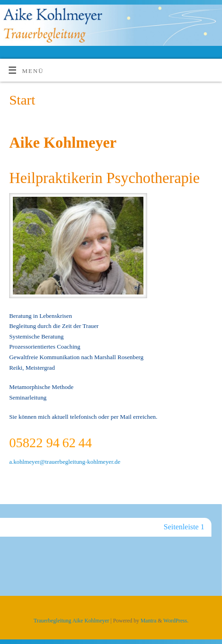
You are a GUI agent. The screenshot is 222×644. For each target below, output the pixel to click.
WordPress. (176, 621)
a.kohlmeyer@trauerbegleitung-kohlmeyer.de (65, 462)
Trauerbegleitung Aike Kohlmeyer (71, 621)
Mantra (149, 621)
